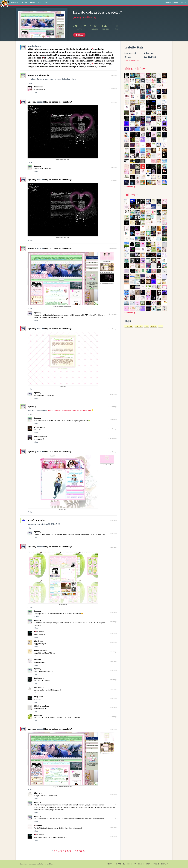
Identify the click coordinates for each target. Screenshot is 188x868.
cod (161, 326)
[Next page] (84, 851)
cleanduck (97, 64)
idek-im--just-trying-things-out (76, 64)
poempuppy (78, 61)
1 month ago (113, 520)
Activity (24, 2)
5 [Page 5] (61, 851)
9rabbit (92, 52)
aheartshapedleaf (51, 58)
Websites (15, 2)
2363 (31, 49)
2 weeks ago (113, 329)
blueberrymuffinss (41, 706)
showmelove (34, 64)
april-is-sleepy (68, 52)
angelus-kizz (34, 58)
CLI (124, 864)
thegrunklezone (40, 437)
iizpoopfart (33, 52)
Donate (118, 864)
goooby (32, 75)
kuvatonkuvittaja (68, 67)
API (135, 864)
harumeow (82, 52)
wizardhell (39, 632)
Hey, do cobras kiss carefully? (58, 102)
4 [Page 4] (59, 851)
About (110, 864)
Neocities (23, 864)
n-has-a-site (40, 61)
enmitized (65, 61)
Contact (165, 864)
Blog (130, 864)
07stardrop (53, 61)
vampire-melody (80, 55)
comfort (38, 826)
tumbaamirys (56, 49)
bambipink (84, 49)
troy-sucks (38, 697)
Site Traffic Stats (132, 61)
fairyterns (38, 793)
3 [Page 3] (57, 851)
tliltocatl (102, 67)
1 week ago (113, 249)
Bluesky (52, 864)
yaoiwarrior (39, 688)
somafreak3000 (93, 61)
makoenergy (39, 678)
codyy (108, 64)
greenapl (38, 715)
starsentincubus (36, 55)
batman (154, 326)
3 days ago (113, 76)
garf (31, 520)
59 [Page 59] (77, 851)
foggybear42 (40, 427)
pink (147, 326)
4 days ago (113, 102)
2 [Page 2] (54, 851)
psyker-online (105, 52)
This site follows (136, 69)
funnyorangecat (40, 650)
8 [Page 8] (68, 851)
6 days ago (113, 180)
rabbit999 (94, 55)
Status (149, 864)
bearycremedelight (50, 52)
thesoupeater (41, 49)
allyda (81, 67)
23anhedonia (71, 49)
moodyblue (98, 49)
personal (129, 326)
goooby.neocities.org (85, 17)
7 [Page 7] (66, 851)
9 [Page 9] (70, 851)
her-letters (38, 641)
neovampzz (64, 55)
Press (141, 864)
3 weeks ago (113, 452)
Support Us (43, 2)
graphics (139, 326)
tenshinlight (107, 55)
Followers (131, 195)
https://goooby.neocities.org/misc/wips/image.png (70, 410)
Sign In (184, 2)
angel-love (33, 67)
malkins (66, 58)
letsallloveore (101, 58)
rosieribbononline (49, 67)
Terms (156, 864)
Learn (33, 2)
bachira (37, 660)
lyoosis (46, 64)
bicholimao (108, 61)
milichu (56, 64)
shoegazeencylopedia (82, 58)
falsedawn (91, 67)
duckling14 (51, 55)
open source (34, 864)
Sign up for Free (171, 2)
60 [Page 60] (80, 851)
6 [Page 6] (63, 851)
